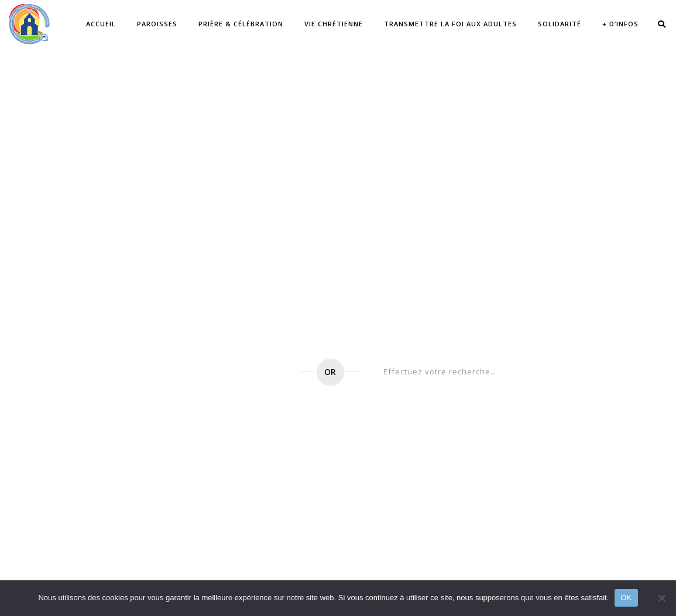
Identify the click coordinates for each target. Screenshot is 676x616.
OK (626, 598)
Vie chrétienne (334, 24)
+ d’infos (620, 24)
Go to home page (222, 372)
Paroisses (157, 24)
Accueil (101, 24)
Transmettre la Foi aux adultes (450, 24)
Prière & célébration (241, 24)
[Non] (661, 598)
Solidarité (560, 24)
